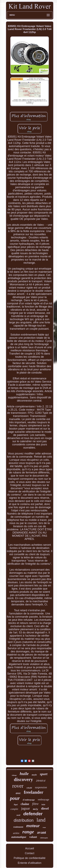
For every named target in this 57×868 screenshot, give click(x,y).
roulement (18, 827)
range (28, 832)
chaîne (25, 804)
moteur (33, 826)
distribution (24, 820)
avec (18, 793)
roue (44, 827)
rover (18, 786)
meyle (34, 775)
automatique (19, 837)
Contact (29, 853)
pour (15, 798)
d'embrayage (29, 800)
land (41, 820)
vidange (14, 775)
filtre (35, 804)
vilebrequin (44, 838)
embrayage (44, 800)
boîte (43, 805)
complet (14, 809)
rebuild (29, 788)
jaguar (25, 808)
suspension (41, 787)
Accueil (29, 848)
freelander (34, 792)
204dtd (41, 781)
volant (33, 837)
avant (42, 832)
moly (36, 809)
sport (44, 774)
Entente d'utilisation (30, 863)
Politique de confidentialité (30, 858)
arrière (16, 833)
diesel (45, 808)
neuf (18, 815)
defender (33, 814)
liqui (16, 804)
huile (24, 774)
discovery (23, 779)
